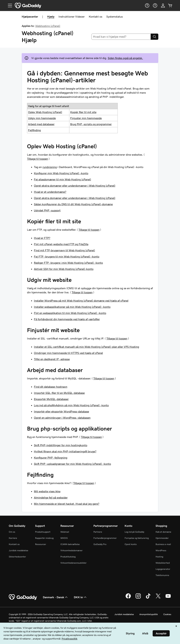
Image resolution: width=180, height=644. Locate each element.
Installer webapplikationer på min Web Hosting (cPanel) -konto (72, 307)
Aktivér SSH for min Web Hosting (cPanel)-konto (64, 269)
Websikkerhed (163, 563)
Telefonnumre (162, 575)
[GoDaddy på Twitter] (158, 598)
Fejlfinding (34, 130)
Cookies (167, 614)
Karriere (13, 538)
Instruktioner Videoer (72, 17)
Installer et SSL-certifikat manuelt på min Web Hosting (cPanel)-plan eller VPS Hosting (86, 347)
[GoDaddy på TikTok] (148, 598)
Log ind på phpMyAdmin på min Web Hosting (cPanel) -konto (71, 405)
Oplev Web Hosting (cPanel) (45, 112)
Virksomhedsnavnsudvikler (73, 563)
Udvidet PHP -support (47, 210)
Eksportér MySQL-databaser (51, 399)
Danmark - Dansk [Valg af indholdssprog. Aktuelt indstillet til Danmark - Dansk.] (56, 597)
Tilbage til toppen (38, 159)
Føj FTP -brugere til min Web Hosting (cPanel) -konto (67, 256)
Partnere (98, 532)
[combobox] (121, 37)
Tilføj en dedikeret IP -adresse (52, 359)
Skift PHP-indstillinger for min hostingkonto (61, 445)
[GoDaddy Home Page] (23, 597)
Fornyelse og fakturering (137, 538)
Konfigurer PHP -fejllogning (51, 458)
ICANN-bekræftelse (70, 544)
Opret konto (131, 544)
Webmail (65, 532)
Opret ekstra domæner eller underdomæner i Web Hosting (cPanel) (75, 186)
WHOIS (64, 538)
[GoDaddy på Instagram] (138, 598)
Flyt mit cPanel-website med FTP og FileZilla (61, 244)
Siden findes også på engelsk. (125, 58)
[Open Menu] (9, 6)
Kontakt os (96, 17)
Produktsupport (43, 532)
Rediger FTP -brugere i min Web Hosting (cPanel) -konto (68, 263)
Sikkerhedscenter (17, 557)
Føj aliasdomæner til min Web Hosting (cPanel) (62, 179)
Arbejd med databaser (41, 124)
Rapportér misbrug (44, 538)
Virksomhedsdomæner (72, 550)
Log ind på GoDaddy (134, 532)
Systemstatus (115, 17)
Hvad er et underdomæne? (50, 192)
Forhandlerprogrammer (105, 538)
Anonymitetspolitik (149, 614)
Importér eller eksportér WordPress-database (61, 411)
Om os (12, 532)
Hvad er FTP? (42, 238)
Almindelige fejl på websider (51, 498)
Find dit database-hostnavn (51, 387)
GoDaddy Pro (100, 544)
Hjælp (51, 17)
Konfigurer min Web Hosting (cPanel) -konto (61, 173)
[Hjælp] (147, 6)
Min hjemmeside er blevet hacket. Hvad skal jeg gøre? (67, 504)
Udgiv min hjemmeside (42, 118)
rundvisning (50, 167)
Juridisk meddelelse (18, 550)
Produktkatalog (68, 557)
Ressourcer (41, 544)
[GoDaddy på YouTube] (168, 598)
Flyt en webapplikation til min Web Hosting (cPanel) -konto (70, 313)
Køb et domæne (163, 532)
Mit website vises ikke (47, 491)
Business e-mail (163, 544)
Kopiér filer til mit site (83, 112)
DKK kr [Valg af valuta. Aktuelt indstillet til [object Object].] (81, 597)
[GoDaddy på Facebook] (128, 598)
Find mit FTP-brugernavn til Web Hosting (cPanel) (64, 250)
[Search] (155, 37)
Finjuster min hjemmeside (86, 118)
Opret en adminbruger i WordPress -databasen (62, 418)
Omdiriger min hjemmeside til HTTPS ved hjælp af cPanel (68, 353)
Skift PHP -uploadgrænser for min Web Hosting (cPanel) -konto (72, 464)
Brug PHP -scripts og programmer (91, 124)
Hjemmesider (162, 538)
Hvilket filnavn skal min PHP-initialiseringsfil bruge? (65, 451)
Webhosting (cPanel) (48, 26)
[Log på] (163, 6)
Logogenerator (163, 569)
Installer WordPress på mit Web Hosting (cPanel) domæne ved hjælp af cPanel (81, 301)
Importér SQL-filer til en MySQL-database (59, 393)
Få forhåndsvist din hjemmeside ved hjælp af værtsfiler (67, 319)
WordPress (161, 550)
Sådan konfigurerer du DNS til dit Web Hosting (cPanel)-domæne (73, 204)
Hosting (159, 557)
